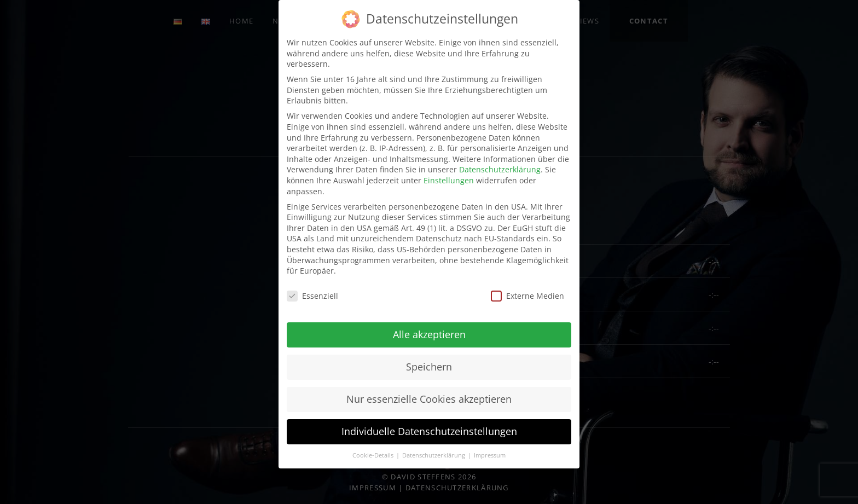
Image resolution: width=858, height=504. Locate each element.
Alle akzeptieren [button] (429, 334)
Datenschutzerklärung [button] (434, 455)
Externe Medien (527, 296)
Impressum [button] (490, 455)
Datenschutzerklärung (500, 169)
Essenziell (312, 296)
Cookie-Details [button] (374, 455)
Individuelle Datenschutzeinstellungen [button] (429, 431)
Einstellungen (449, 180)
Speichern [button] (429, 367)
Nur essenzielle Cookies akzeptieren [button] (429, 399)
